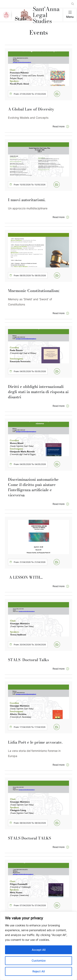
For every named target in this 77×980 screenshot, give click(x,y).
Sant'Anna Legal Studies (46, 15)
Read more (59, 126)
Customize (39, 960)
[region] (38, 946)
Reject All (38, 971)
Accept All (39, 950)
